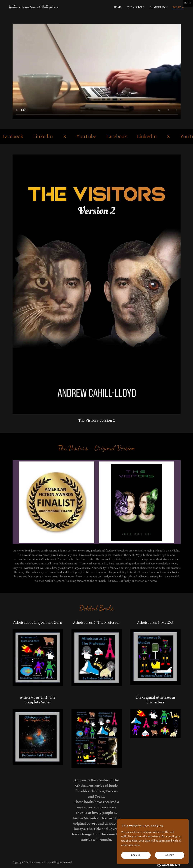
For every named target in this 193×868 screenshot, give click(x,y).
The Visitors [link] (136, 7)
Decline (136, 855)
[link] (33, 7)
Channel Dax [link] (159, 7)
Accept (170, 855)
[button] (179, 8)
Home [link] (118, 7)
